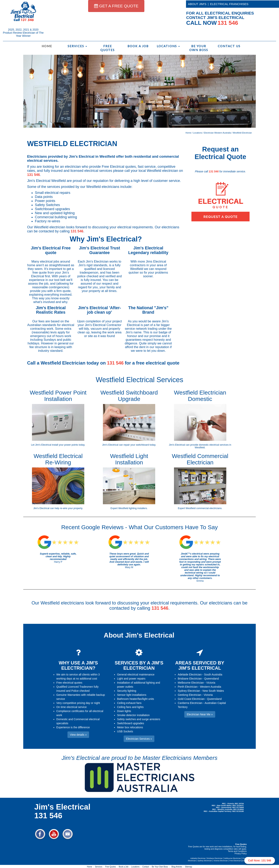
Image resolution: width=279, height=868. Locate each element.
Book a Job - (125, 867)
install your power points (65, 445)
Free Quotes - (112, 867)
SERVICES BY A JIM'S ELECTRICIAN (139, 665)
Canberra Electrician (190, 703)
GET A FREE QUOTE (116, 6)
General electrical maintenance (136, 675)
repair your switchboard (136, 445)
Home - (91, 867)
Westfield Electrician (242, 133)
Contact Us (229, 46)
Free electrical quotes (69, 683)
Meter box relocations (130, 727)
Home (47, 46)
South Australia (213, 675)
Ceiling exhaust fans (129, 703)
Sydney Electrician (189, 691)
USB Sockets (125, 731)
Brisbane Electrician (190, 679)
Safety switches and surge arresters (139, 719)
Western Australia (211, 687)
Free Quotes (108, 48)
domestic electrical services (214, 445)
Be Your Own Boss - (161, 867)
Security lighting (127, 691)
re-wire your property (71, 508)
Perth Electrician (188, 687)
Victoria (211, 683)
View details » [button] (78, 735)
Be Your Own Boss (199, 48)
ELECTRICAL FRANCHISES (229, 4)
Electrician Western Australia (217, 133)
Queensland (212, 679)
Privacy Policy (241, 854)
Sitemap (189, 867)
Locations (168, 46)
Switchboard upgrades (130, 723)
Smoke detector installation (133, 715)
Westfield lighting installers (133, 508)
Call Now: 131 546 (260, 860)
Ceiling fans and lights (130, 707)
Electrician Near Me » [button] (200, 714)
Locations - (137, 867)
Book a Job (138, 46)
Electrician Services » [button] (139, 739)
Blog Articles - (178, 867)
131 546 (34, 175)
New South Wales (213, 691)
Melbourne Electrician (191, 683)
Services (77, 46)
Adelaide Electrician (190, 675)
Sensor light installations (132, 695)
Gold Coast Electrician (191, 699)
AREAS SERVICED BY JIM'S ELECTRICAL (200, 665)
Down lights (124, 711)
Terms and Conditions (237, 851)
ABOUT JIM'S (197, 4)
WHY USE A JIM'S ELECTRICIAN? (78, 665)
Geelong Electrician (189, 695)
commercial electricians (209, 508)
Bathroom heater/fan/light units (136, 699)
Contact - (147, 867)
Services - (100, 867)
